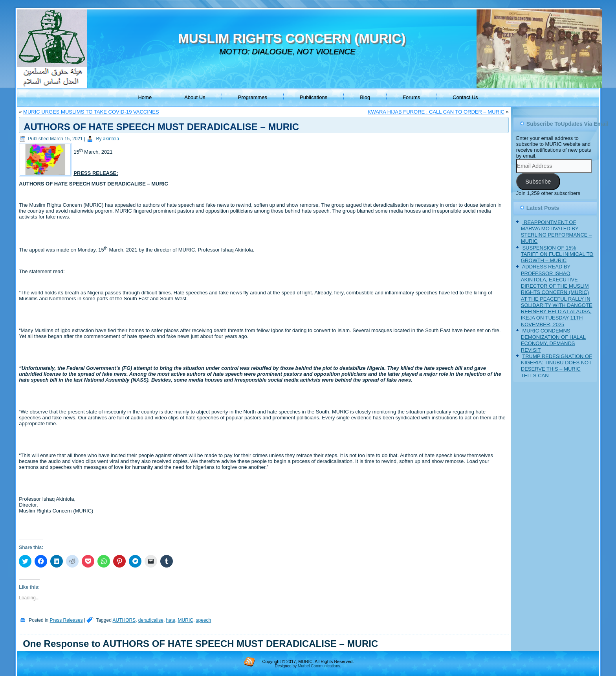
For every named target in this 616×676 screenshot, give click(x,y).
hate (171, 620)
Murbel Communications (319, 666)
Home (145, 97)
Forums (411, 97)
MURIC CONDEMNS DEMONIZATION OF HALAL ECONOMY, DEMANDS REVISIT (553, 340)
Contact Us (465, 97)
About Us (195, 97)
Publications (313, 97)
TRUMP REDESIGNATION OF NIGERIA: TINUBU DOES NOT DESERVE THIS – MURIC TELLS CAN (556, 366)
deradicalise (151, 620)
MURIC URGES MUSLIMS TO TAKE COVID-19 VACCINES (91, 112)
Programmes (253, 97)
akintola (111, 139)
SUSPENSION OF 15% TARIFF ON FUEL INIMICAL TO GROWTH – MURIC (557, 254)
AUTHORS (124, 620)
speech (204, 620)
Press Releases (66, 620)
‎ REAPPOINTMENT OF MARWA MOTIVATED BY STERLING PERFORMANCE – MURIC (556, 232)
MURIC (186, 620)
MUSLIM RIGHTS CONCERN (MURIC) (292, 38)
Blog (365, 97)
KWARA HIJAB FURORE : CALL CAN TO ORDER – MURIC (436, 112)
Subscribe (538, 182)
